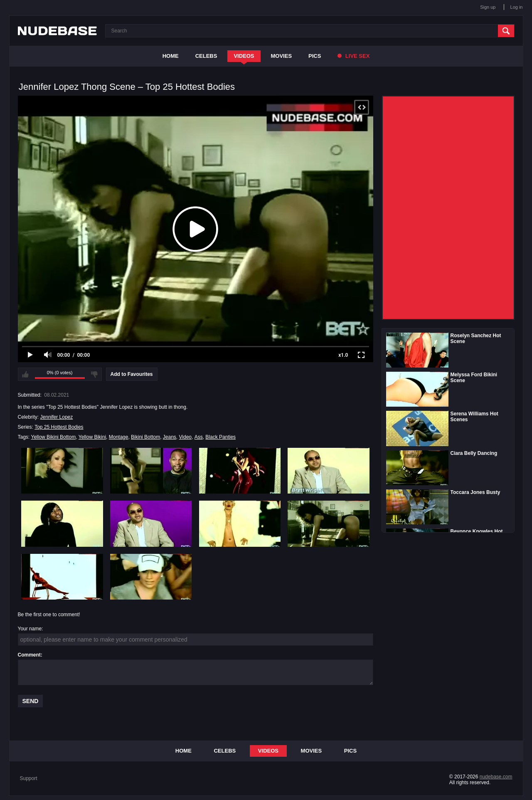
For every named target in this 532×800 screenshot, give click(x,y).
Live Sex (353, 56)
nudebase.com (496, 777)
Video (185, 437)
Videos (244, 56)
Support (29, 778)
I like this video (25, 374)
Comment (29, 655)
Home (171, 56)
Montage (119, 437)
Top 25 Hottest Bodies (59, 427)
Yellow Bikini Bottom (54, 437)
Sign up (488, 7)
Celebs (206, 56)
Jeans (170, 437)
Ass (199, 437)
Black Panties (220, 437)
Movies (282, 56)
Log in (517, 7)
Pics (315, 56)
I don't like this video (94, 374)
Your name (30, 629)
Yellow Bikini (92, 437)
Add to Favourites (132, 374)
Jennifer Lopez (57, 417)
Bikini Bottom (145, 437)
